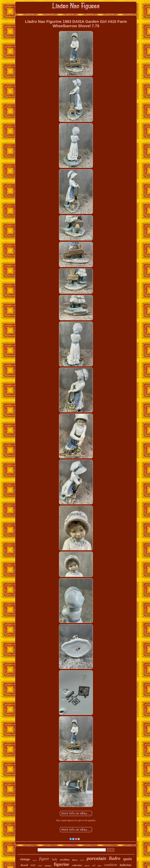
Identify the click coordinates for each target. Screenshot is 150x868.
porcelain (96, 858)
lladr (40, 866)
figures (75, 860)
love (100, 866)
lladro (115, 858)
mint (33, 865)
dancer (87, 866)
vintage (25, 859)
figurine (61, 864)
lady (55, 859)
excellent (65, 860)
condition (110, 865)
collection (77, 865)
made (82, 860)
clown (35, 860)
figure (44, 859)
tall (94, 865)
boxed (24, 865)
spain (128, 859)
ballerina (125, 865)
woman (48, 866)
